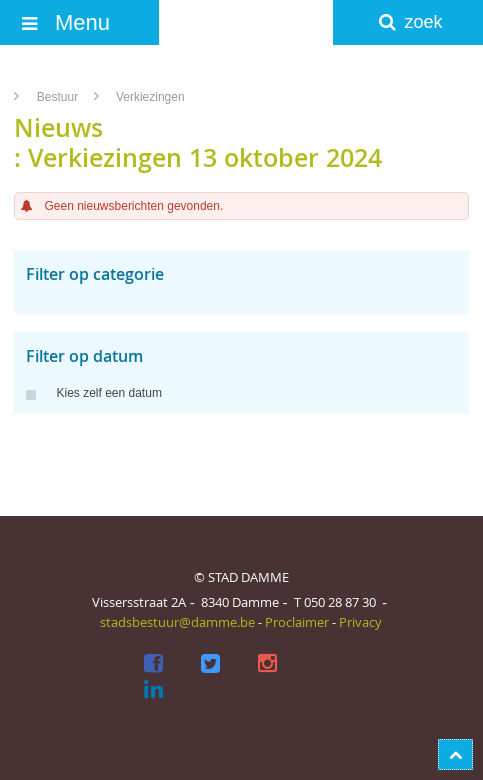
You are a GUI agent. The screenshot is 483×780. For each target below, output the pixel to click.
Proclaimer (297, 622)
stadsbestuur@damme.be (177, 622)
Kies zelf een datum (93, 393)
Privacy (360, 622)
